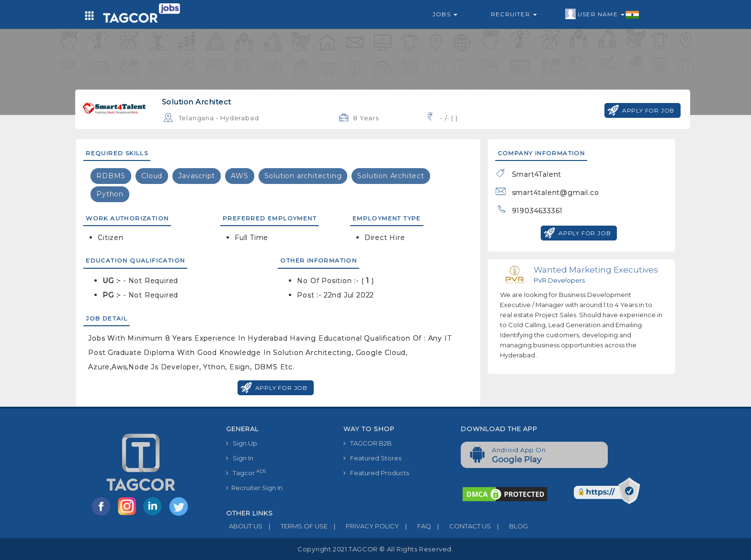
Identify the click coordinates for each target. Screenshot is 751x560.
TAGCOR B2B (368, 443)
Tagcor (246, 473)
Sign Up (242, 443)
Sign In (240, 458)
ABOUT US (244, 526)
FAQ (415, 526)
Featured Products (376, 473)
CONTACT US (461, 526)
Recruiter (514, 14)
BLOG (509, 526)
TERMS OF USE (295, 526)
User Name (602, 14)
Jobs (445, 14)
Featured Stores (372, 458)
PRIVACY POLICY (363, 526)
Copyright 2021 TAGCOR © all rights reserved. (375, 549)
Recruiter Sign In (254, 488)
